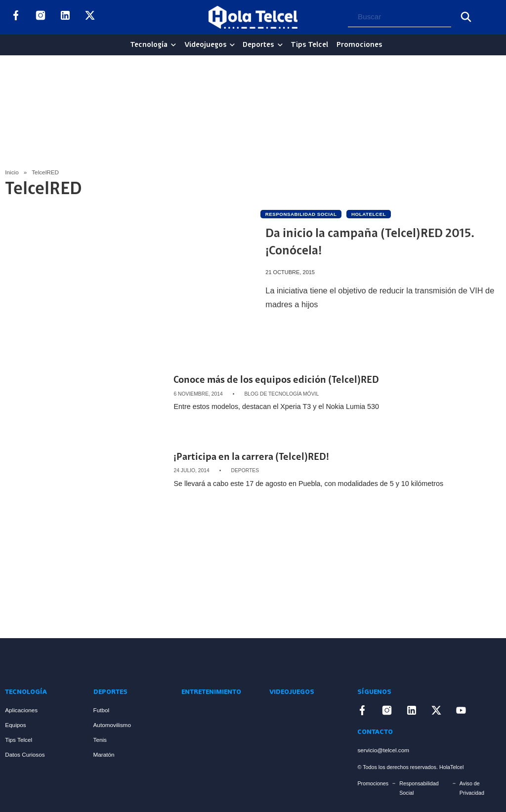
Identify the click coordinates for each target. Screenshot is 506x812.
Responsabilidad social (301, 214)
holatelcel (369, 214)
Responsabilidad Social (419, 788)
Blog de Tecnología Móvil (281, 394)
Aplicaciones (21, 710)
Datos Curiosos (25, 754)
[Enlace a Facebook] (16, 17)
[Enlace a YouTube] (115, 17)
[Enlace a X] (90, 17)
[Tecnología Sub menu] (173, 45)
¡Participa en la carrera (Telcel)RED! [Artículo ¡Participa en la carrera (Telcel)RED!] (251, 458)
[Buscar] (466, 17)
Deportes (258, 45)
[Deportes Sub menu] (280, 45)
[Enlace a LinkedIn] (65, 17)
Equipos (15, 725)
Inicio (12, 172)
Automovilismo (112, 725)
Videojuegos (205, 45)
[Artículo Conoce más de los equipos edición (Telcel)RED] (85, 394)
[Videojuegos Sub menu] (232, 45)
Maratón (104, 754)
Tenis (100, 740)
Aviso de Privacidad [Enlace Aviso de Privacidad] (472, 788)
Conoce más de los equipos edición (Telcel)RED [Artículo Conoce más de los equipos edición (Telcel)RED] (276, 381)
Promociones (359, 45)
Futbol (102, 710)
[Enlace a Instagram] (41, 17)
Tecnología (149, 45)
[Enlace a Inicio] (42, 662)
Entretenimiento (211, 692)
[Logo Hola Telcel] (253, 17)
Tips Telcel (309, 45)
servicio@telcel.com (383, 750)
